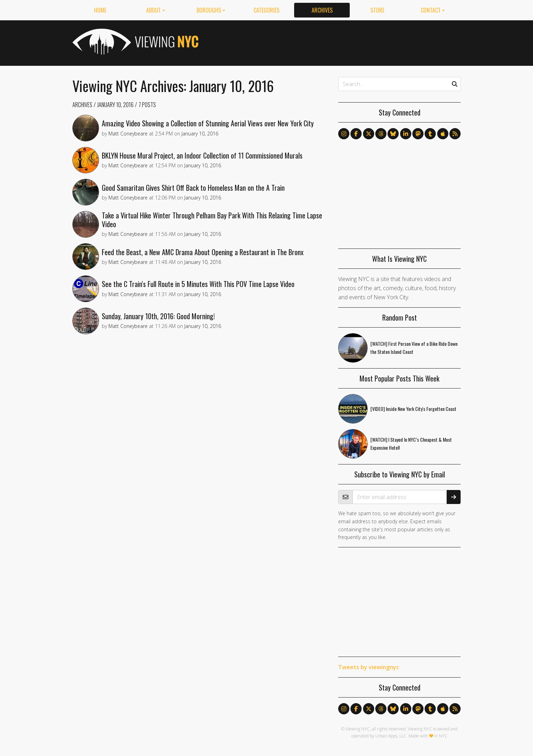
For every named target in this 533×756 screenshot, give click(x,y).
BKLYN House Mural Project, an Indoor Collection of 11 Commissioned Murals (205, 160)
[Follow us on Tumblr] (430, 134)
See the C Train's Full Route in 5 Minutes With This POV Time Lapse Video (201, 300)
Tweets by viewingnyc (369, 667)
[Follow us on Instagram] (344, 134)
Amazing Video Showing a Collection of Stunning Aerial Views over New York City (211, 125)
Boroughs (209, 10)
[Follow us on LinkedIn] (406, 134)
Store (377, 10)
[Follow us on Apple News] (443, 134)
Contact (431, 10)
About (154, 10)
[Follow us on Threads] (381, 134)
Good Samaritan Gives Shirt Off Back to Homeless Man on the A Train (196, 195)
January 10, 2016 (115, 105)
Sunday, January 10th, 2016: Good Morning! (161, 335)
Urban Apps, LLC (391, 736)
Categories (266, 10)
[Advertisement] (333, 42)
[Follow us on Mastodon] (418, 134)
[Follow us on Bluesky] (393, 134)
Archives (322, 10)
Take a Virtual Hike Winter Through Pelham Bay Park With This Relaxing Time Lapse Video (215, 230)
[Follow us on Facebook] (356, 134)
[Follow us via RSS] (455, 134)
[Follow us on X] (369, 134)
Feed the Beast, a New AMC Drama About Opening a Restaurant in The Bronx (205, 265)
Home (100, 10)
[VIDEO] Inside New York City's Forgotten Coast (413, 409)
